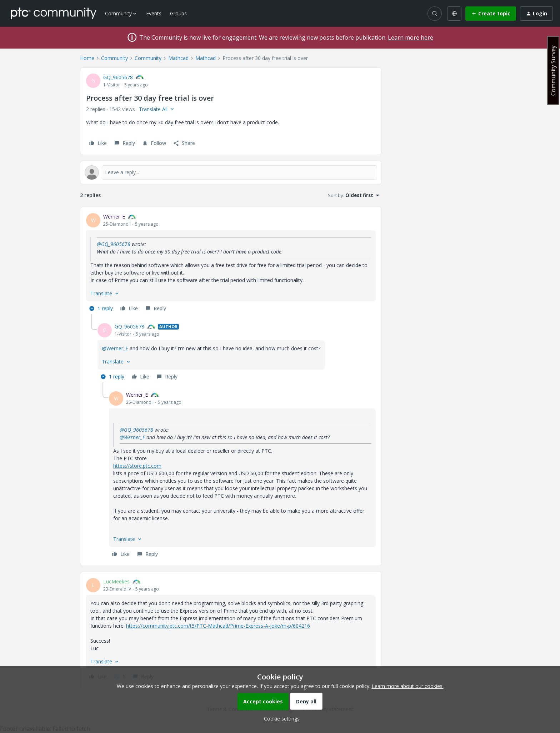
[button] (491, 14)
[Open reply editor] (231, 172)
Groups (178, 13)
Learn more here (411, 37)
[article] (231, 263)
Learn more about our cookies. (408, 686)
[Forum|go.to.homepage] (54, 13)
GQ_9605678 (118, 77)
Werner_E (114, 217)
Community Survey (553, 71)
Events (154, 13)
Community (114, 58)
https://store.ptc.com (137, 466)
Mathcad (178, 58)
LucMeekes (116, 581)
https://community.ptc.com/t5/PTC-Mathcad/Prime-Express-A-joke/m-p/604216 (218, 626)
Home (87, 58)
